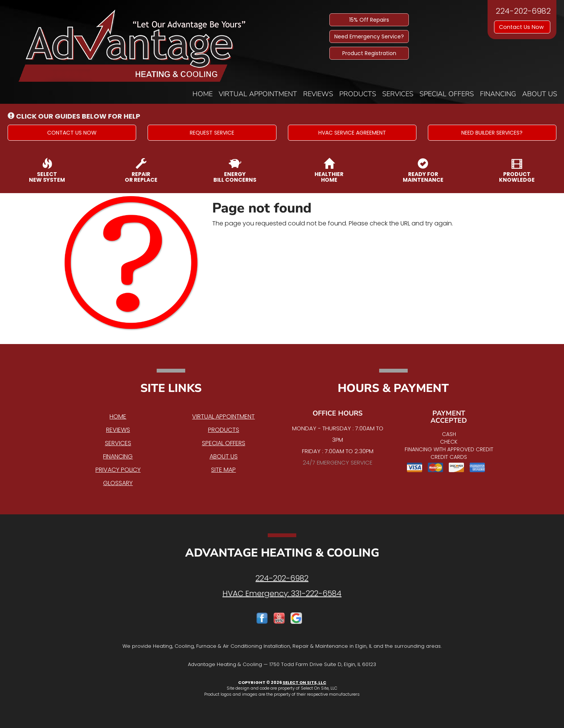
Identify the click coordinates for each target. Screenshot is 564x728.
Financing (498, 94)
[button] (72, 133)
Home (203, 94)
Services (398, 94)
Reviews (318, 94)
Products (358, 94)
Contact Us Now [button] (522, 27)
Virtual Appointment (258, 94)
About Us (540, 94)
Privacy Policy (118, 470)
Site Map (223, 470)
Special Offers (447, 94)
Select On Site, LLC (304, 682)
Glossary (118, 483)
